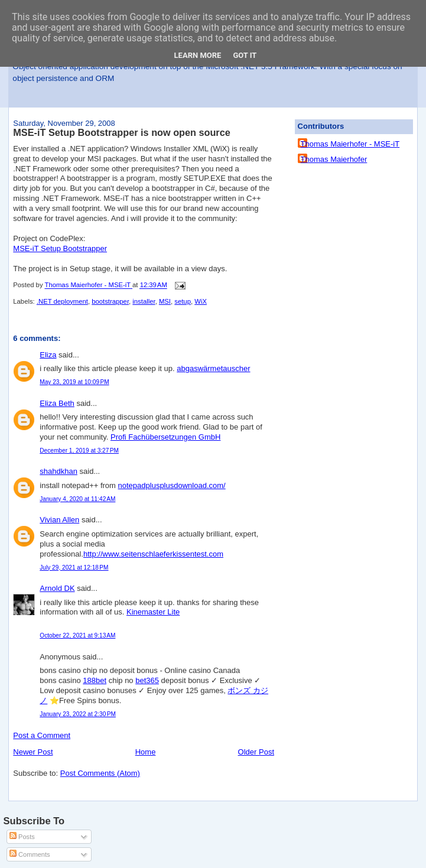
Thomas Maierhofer (334, 159)
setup (183, 301)
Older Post (256, 752)
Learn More (198, 55)
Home (146, 752)
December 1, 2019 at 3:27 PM (79, 451)
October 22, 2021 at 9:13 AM (77, 635)
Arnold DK (57, 588)
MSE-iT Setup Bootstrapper (60, 248)
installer (144, 301)
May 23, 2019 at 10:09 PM (74, 382)
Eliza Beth (57, 403)
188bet (95, 680)
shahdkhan (58, 471)
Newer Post (33, 752)
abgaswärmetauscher (213, 368)
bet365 (147, 680)
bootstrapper (110, 301)
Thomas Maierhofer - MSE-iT (350, 144)
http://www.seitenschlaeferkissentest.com (153, 554)
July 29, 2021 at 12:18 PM (74, 568)
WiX (201, 301)
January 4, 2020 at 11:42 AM (77, 499)
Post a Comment (42, 735)
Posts (22, 837)
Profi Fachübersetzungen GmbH (165, 437)
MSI (165, 301)
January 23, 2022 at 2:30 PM (78, 714)
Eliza (48, 355)
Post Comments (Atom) (100, 773)
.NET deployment (62, 301)
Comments (30, 854)
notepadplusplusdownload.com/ (172, 485)
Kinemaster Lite (153, 612)
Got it (245, 55)
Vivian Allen (59, 520)
